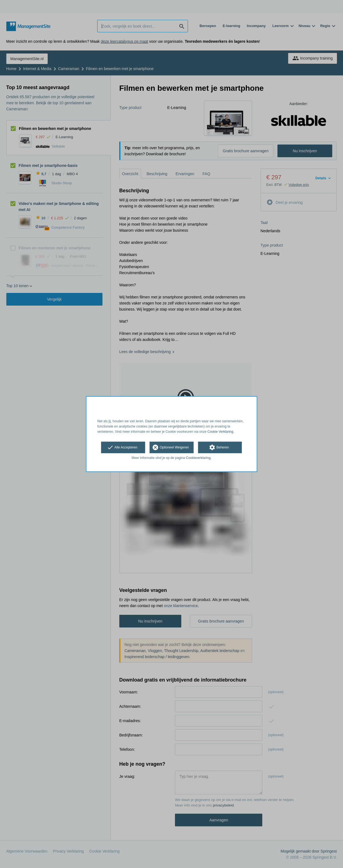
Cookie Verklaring (220, 432)
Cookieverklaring (198, 458)
